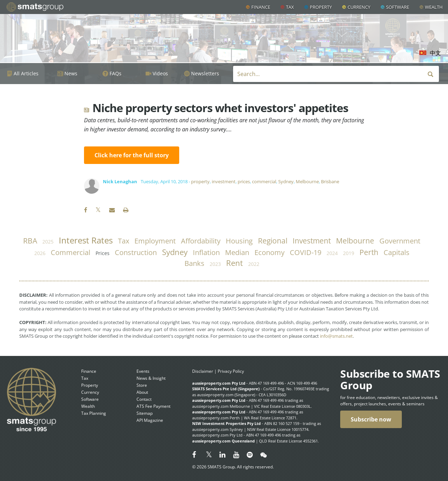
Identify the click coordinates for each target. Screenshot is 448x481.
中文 (435, 53)
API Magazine (150, 420)
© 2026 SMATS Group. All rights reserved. (233, 467)
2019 (349, 253)
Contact (144, 399)
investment (224, 181)
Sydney (286, 181)
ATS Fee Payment (153, 406)
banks (194, 263)
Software (398, 7)
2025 (48, 242)
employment (155, 241)
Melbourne (307, 181)
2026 (40, 253)
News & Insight (151, 378)
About (142, 392)
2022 (254, 264)
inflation (206, 252)
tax (124, 241)
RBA (30, 241)
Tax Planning (94, 413)
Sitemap (145, 413)
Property (321, 7)
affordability (201, 241)
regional (273, 241)
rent (234, 263)
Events (143, 371)
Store (142, 385)
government (400, 241)
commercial (264, 181)
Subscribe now (371, 419)
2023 (215, 264)
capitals (397, 252)
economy (269, 252)
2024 (332, 253)
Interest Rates (86, 240)
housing (239, 241)
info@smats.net (336, 336)
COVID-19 (306, 252)
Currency (359, 7)
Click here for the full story (132, 155)
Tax (290, 7)
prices (244, 181)
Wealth (434, 7)
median (237, 252)
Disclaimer (203, 371)
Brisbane (330, 181)
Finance (261, 7)
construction (136, 252)
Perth (369, 252)
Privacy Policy (231, 371)
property (200, 181)
